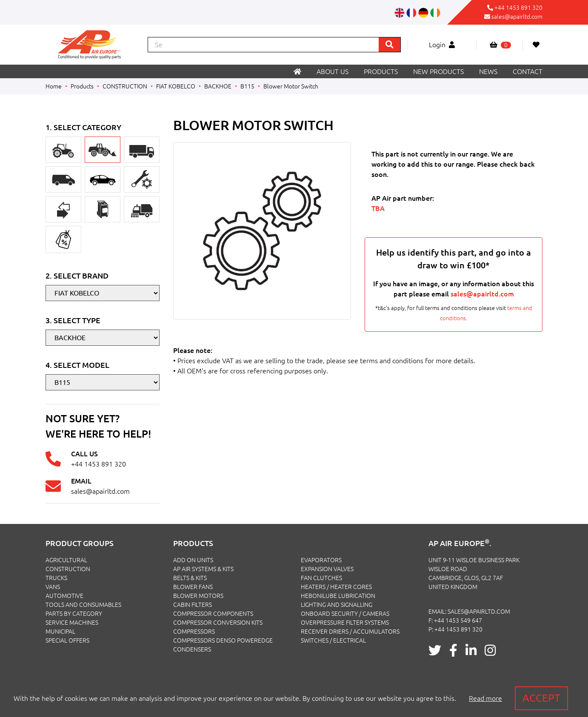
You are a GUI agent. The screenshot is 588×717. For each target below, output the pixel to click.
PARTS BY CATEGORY (74, 614)
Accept (541, 698)
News (488, 71)
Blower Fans (193, 587)
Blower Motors (198, 596)
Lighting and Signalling (337, 605)
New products (438, 71)
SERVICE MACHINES (72, 623)
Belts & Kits (190, 578)
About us (333, 71)
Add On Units (193, 560)
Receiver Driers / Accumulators (350, 632)
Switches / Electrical (333, 640)
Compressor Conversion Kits (218, 623)
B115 (247, 86)
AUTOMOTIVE (64, 596)
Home (54, 86)
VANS (53, 587)
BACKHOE (218, 86)
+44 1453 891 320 (518, 8)
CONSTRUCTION (125, 86)
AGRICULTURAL (66, 560)
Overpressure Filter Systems (345, 623)
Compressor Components (213, 614)
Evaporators (321, 560)
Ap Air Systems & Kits (203, 569)
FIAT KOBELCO (176, 86)
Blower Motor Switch (291, 86)
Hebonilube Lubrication (338, 596)
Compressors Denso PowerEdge (223, 640)
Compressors (194, 632)
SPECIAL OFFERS (67, 640)
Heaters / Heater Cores (336, 587)
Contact (528, 71)
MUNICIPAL (60, 632)
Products (381, 71)
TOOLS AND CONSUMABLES (83, 605)
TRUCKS (56, 578)
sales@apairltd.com (517, 17)
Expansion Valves (327, 569)
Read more (485, 698)
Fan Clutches (321, 578)
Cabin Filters (193, 605)
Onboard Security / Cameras (345, 614)
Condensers (192, 649)
